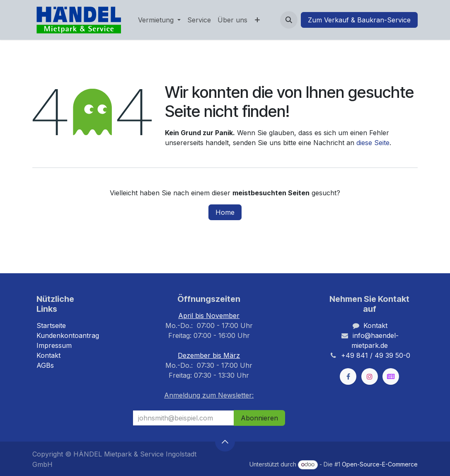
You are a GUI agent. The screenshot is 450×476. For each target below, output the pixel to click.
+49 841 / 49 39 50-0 (376, 355)
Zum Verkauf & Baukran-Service (359, 20)
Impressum (54, 345)
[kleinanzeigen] (391, 376)
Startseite (51, 325)
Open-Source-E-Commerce (380, 464)
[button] (289, 20)
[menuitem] (159, 20)
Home (225, 212)
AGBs (45, 365)
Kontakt (48, 355)
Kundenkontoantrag (68, 335)
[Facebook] (348, 376)
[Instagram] (370, 376)
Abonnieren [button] (259, 418)
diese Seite (373, 143)
